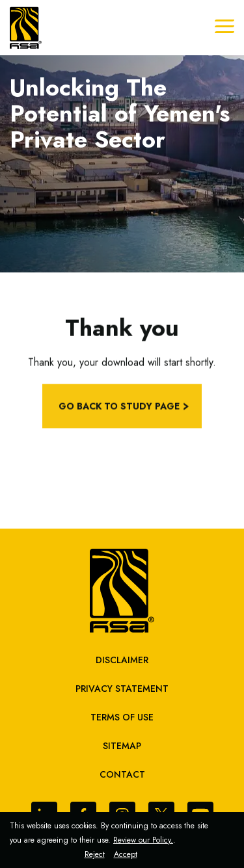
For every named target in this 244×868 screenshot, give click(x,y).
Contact (122, 774)
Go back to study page (119, 409)
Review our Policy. (143, 840)
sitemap (122, 746)
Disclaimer (122, 660)
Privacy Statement (122, 689)
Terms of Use (122, 717)
